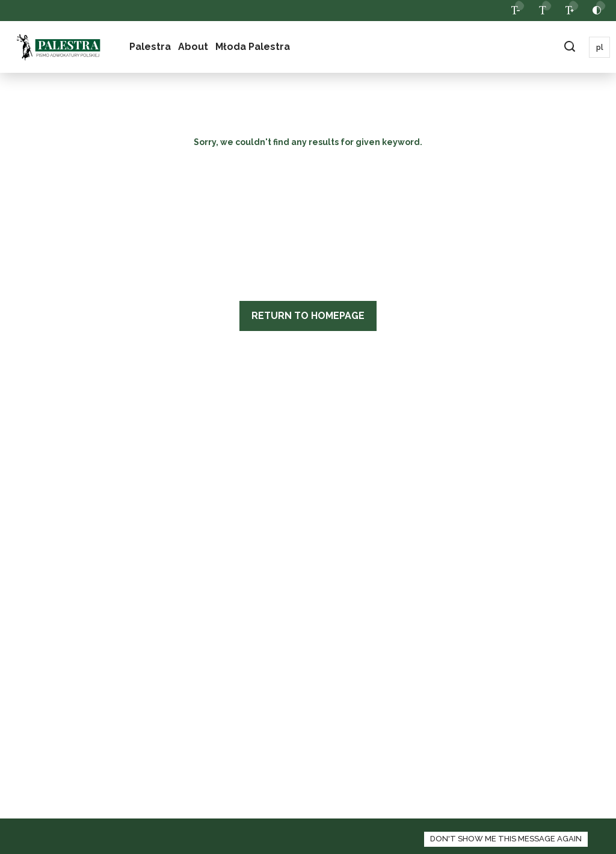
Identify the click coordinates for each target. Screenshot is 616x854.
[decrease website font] (515, 11)
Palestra (150, 47)
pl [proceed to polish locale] (600, 48)
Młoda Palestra (253, 47)
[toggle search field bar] (569, 47)
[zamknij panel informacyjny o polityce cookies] (506, 839)
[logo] (58, 47)
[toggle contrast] (596, 11)
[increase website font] (569, 11)
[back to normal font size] (542, 11)
